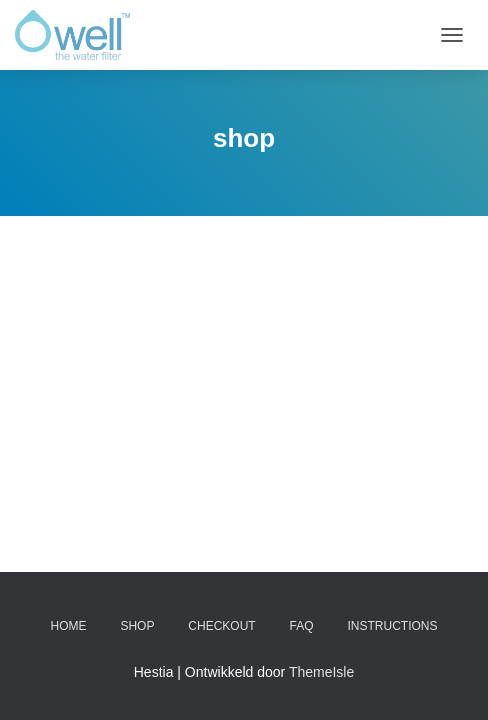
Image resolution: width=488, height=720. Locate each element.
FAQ (302, 626)
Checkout (221, 626)
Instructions (392, 626)
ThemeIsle (321, 672)
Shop (137, 626)
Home (69, 626)
